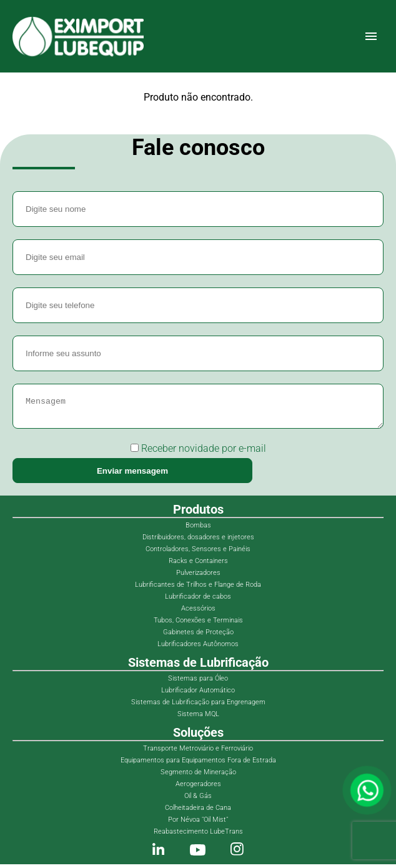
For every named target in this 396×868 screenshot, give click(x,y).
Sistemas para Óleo (198, 682)
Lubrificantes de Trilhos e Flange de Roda (198, 588)
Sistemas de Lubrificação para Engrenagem (198, 706)
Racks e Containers (198, 565)
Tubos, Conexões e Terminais (198, 624)
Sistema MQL (198, 718)
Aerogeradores (198, 788)
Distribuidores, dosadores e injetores (198, 541)
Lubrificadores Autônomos (198, 648)
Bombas (198, 529)
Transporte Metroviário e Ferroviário (198, 752)
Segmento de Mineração (198, 776)
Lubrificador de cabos (198, 600)
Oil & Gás (198, 800)
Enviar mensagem (132, 475)
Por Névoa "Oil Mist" (198, 823)
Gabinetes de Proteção (198, 636)
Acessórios (198, 612)
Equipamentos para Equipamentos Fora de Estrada (198, 764)
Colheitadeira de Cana (198, 811)
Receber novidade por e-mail (198, 452)
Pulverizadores (198, 576)
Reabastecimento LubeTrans (198, 835)
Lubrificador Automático (198, 694)
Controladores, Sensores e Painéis (198, 553)
